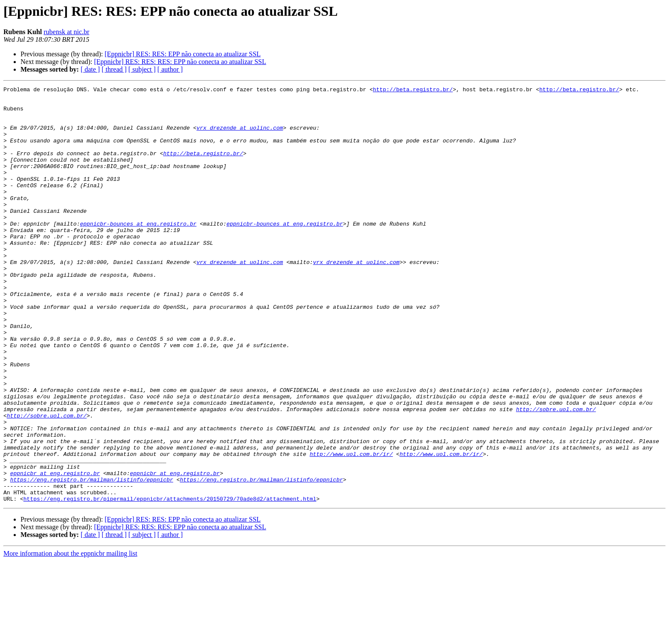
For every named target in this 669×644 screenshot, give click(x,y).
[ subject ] (142, 69)
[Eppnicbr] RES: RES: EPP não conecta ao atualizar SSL (183, 54)
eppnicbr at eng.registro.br (55, 551)
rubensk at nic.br (66, 32)
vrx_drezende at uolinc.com (240, 136)
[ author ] (170, 69)
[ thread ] (114, 69)
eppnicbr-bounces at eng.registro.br (138, 252)
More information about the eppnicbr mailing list (70, 637)
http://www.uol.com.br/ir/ (351, 528)
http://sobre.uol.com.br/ (556, 474)
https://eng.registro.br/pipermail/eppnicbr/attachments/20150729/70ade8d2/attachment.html (170, 582)
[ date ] (90, 69)
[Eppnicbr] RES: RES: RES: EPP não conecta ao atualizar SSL (180, 62)
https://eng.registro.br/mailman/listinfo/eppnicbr (92, 559)
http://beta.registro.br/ (413, 90)
